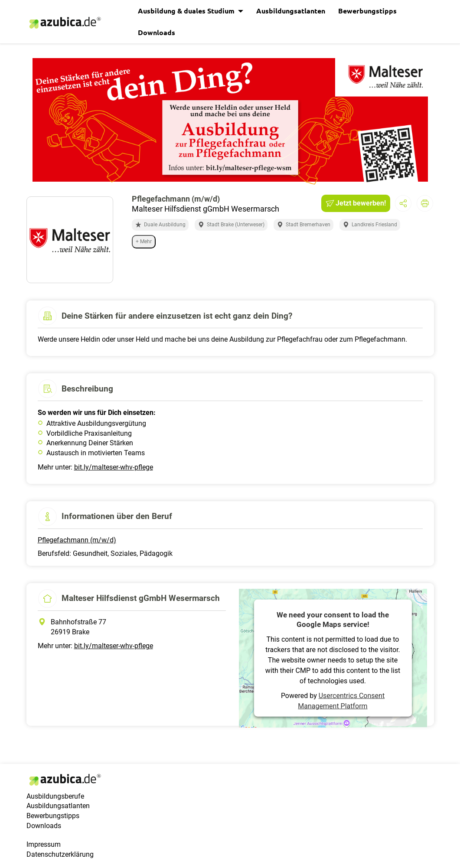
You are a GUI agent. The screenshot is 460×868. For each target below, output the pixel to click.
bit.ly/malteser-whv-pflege (114, 467)
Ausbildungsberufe (55, 796)
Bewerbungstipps (367, 11)
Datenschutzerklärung (60, 854)
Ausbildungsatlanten (291, 11)
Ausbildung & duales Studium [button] (187, 11)
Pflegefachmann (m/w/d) (77, 540)
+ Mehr (144, 241)
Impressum (44, 844)
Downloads (157, 32)
